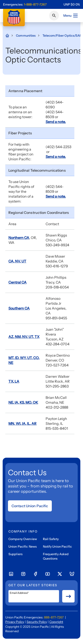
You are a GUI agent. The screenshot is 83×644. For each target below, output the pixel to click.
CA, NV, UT (17, 261)
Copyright (56, 622)
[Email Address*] (34, 596)
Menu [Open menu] (71, 16)
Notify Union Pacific (57, 547)
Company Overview (23, 539)
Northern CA (19, 238)
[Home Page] (10, 36)
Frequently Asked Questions (56, 556)
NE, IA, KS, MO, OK (23, 402)
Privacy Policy (15, 622)
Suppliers (15, 554)
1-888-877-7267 (35, 4)
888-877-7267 (54, 617)
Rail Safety (51, 539)
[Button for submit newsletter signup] (68, 596)
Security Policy (37, 622)
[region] (72, 4)
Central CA (17, 282)
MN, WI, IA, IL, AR (22, 423)
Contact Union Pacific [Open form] (30, 506)
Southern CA (19, 308)
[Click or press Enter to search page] (54, 16)
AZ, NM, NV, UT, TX (24, 337)
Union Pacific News (23, 547)
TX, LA (14, 381)
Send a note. (56, 122)
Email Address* (19, 593)
